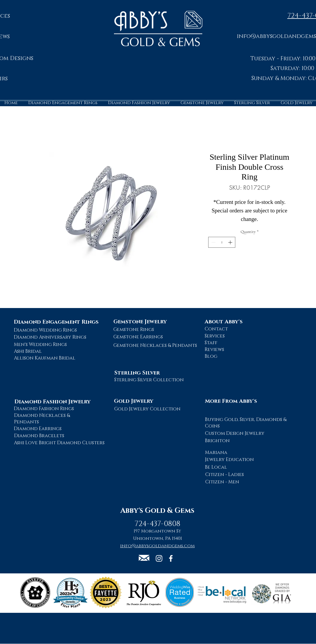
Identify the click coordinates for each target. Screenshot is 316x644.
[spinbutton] (222, 242)
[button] (144, 558)
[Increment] (231, 242)
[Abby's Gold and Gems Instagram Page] (159, 558)
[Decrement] (213, 242)
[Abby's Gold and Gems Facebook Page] (171, 558)
